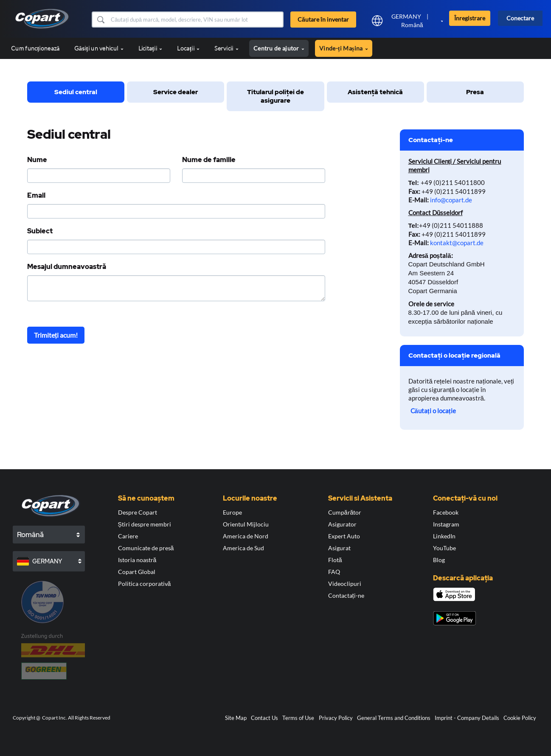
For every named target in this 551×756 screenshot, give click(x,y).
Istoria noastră (137, 560)
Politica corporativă (145, 584)
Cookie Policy (520, 718)
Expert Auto (344, 536)
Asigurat (339, 548)
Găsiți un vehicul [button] (99, 48)
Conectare (520, 18)
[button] (100, 20)
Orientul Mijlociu (246, 524)
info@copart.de (451, 200)
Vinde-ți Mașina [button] (344, 48)
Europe (232, 512)
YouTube (444, 548)
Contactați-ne (346, 595)
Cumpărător (345, 512)
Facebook (446, 512)
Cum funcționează (35, 48)
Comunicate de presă (146, 548)
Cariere (128, 536)
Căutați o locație (433, 411)
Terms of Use (298, 718)
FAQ (334, 572)
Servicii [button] (226, 48)
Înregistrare (470, 18)
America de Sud (243, 548)
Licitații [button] (150, 48)
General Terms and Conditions (394, 718)
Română (412, 25)
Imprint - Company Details (467, 718)
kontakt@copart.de (457, 243)
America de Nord (246, 536)
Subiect (40, 231)
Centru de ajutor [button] (279, 48)
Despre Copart (138, 512)
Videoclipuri (345, 584)
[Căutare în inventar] (196, 20)
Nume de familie (209, 160)
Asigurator (342, 524)
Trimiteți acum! (56, 335)
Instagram (446, 524)
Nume (37, 160)
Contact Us (264, 718)
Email (36, 196)
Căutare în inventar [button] (323, 19)
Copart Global (137, 572)
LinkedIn (444, 536)
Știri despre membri (145, 524)
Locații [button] (188, 48)
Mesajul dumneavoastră (67, 267)
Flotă (335, 560)
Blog (439, 560)
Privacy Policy (336, 718)
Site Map (236, 718)
